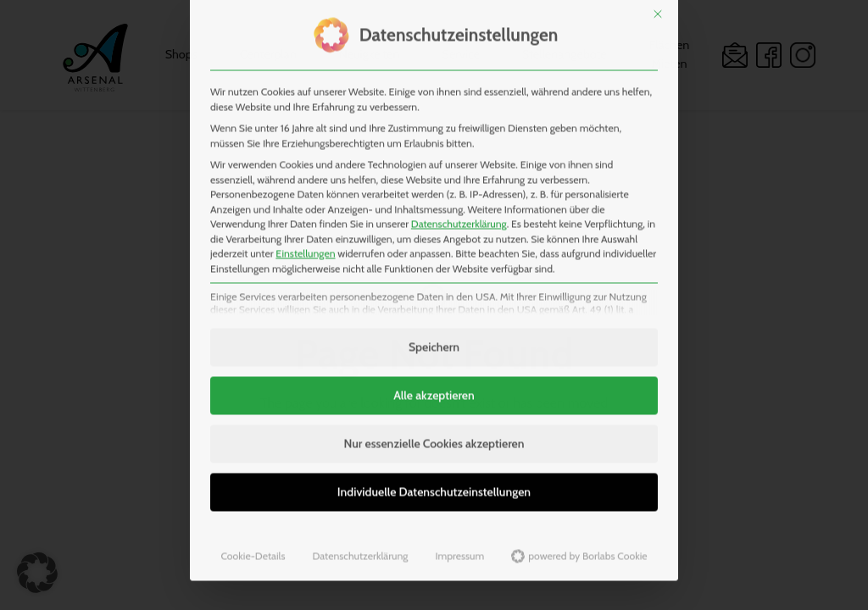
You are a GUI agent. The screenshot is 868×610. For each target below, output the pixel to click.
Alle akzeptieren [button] (434, 360)
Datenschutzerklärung (459, 189)
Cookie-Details (253, 521)
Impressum (459, 521)
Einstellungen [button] (305, 218)
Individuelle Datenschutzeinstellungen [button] (434, 457)
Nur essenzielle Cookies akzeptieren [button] (434, 408)
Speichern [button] (434, 312)
